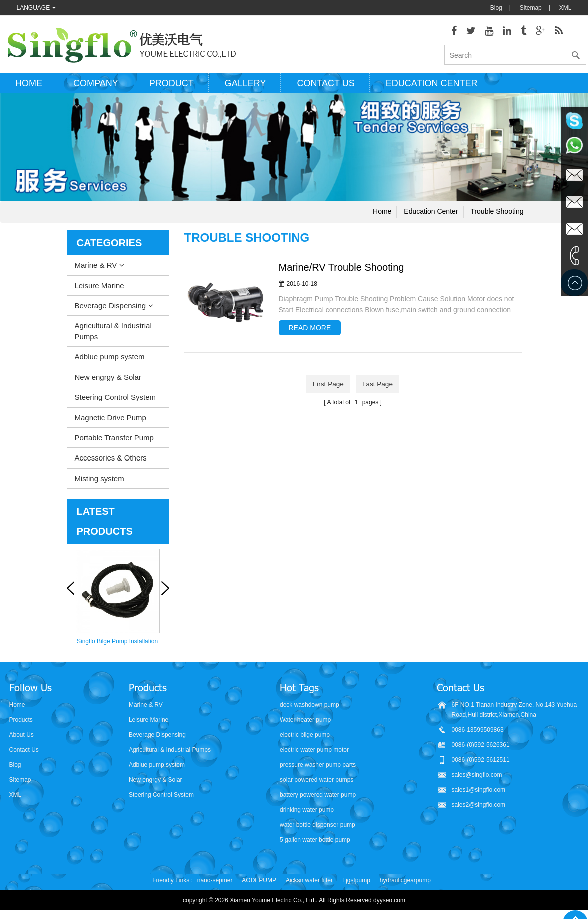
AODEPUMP (259, 884)
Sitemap (531, 8)
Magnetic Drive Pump (110, 421)
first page (327, 387)
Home (29, 87)
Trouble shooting (497, 215)
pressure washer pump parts (318, 768)
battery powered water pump (318, 798)
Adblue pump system (110, 360)
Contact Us (24, 753)
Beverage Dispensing (110, 309)
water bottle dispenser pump (318, 828)
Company (96, 87)
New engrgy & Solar (108, 380)
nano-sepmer (215, 884)
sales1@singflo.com (479, 793)
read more (310, 331)
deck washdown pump (310, 708)
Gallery (245, 87)
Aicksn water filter (309, 884)
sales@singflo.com (477, 778)
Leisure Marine (99, 289)
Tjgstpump (356, 884)
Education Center (432, 87)
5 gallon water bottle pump (315, 843)
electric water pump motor (314, 753)
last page (379, 387)
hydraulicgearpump (405, 884)
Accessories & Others (111, 461)
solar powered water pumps (317, 783)
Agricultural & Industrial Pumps (113, 334)
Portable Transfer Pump (114, 441)
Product (171, 87)
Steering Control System (115, 401)
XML (566, 8)
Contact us (326, 87)
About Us (21, 738)
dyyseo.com (389, 904)
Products (21, 723)
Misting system (99, 481)
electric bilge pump (305, 738)
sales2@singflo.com (479, 808)
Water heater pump (305, 723)
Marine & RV (96, 269)
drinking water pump (307, 813)
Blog (496, 8)
